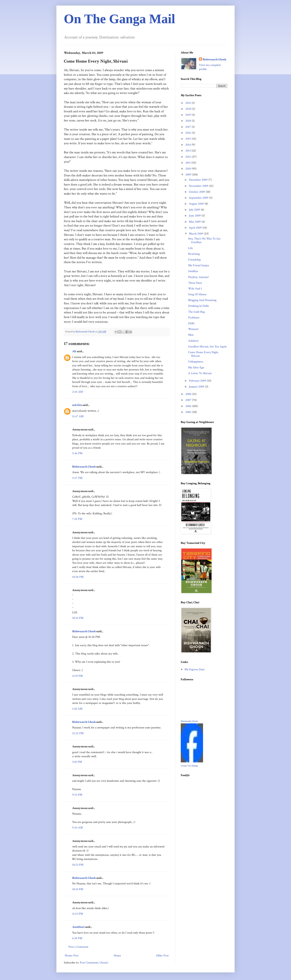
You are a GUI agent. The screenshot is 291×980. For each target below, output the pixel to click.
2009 (189, 175)
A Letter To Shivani (200, 373)
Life (191, 248)
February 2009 (198, 381)
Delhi (191, 323)
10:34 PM (78, 618)
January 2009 (197, 387)
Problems (194, 318)
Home (117, 956)
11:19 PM (77, 676)
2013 (188, 151)
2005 (189, 412)
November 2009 (199, 186)
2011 (188, 163)
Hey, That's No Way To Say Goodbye (204, 240)
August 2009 (197, 204)
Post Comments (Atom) (94, 963)
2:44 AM (77, 392)
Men (191, 335)
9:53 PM (77, 795)
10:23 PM (78, 865)
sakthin (77, 405)
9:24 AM (77, 828)
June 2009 (195, 216)
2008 (189, 394)
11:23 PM (78, 914)
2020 (189, 109)
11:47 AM (78, 416)
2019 (189, 115)
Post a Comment (78, 947)
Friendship (194, 260)
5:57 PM (77, 478)
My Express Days (195, 669)
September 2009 (199, 198)
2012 (189, 157)
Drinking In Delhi (198, 306)
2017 (189, 127)
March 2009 (196, 234)
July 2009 (195, 210)
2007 (189, 400)
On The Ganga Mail (120, 19)
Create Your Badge (189, 766)
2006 (189, 406)
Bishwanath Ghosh (84, 467)
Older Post (162, 956)
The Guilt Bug (196, 312)
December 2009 (199, 180)
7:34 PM (77, 519)
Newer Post (72, 956)
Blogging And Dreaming (202, 300)
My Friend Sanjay (199, 265)
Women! (193, 329)
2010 (189, 169)
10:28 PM (78, 577)
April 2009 (196, 228)
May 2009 (195, 222)
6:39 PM (77, 938)
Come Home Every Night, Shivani (203, 354)
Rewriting (194, 254)
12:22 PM (78, 733)
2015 (189, 139)
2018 (189, 121)
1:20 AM (77, 709)
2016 (189, 133)
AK (74, 351)
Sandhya (193, 271)
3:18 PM (77, 762)
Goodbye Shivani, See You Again (207, 347)
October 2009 (197, 192)
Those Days (195, 283)
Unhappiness (196, 362)
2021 (189, 103)
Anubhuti (78, 927)
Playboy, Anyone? (199, 277)
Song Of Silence (197, 294)
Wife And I (195, 289)
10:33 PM (78, 889)
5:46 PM (77, 453)
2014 (189, 145)
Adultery (193, 341)
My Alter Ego (196, 368)
